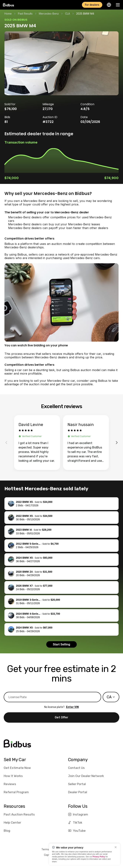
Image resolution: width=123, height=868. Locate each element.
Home (8, 14)
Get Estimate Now (17, 768)
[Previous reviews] (6, 443)
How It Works (13, 776)
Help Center (12, 822)
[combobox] (111, 697)
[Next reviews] (117, 443)
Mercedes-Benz (49, 14)
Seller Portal (77, 784)
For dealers (92, 5)
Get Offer (62, 717)
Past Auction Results (19, 814)
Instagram (78, 814)
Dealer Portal (78, 792)
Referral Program (16, 792)
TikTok (75, 822)
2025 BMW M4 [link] (85, 14)
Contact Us (76, 768)
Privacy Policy (99, 857)
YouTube (77, 831)
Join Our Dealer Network (86, 776)
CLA (68, 14)
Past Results (25, 14)
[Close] (116, 847)
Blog (7, 831)
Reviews (10, 784)
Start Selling (62, 644)
